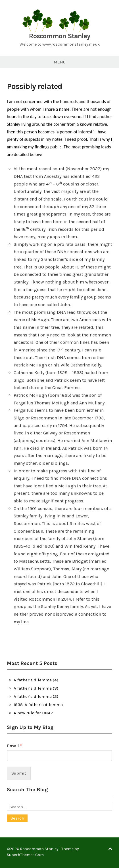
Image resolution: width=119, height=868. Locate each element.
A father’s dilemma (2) (36, 696)
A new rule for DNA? (33, 713)
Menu (60, 62)
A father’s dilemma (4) (36, 680)
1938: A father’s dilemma (38, 705)
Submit (19, 773)
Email (14, 746)
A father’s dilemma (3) (36, 688)
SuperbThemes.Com (25, 855)
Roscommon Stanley (59, 36)
